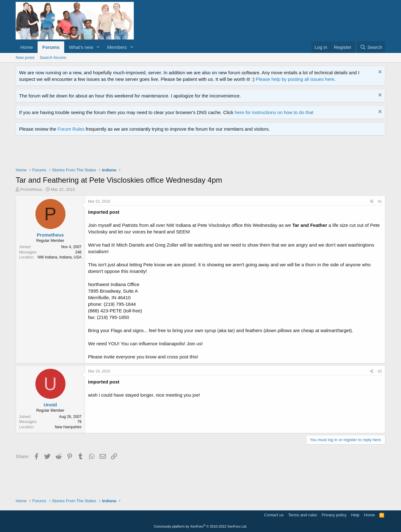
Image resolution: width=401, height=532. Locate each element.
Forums (51, 47)
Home (27, 47)
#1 (380, 201)
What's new (81, 47)
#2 (380, 371)
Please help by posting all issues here (295, 79)
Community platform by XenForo (200, 526)
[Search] (371, 47)
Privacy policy (334, 515)
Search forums (53, 57)
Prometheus (31, 189)
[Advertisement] (130, 153)
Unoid (50, 405)
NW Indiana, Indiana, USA (60, 257)
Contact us (274, 515)
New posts (25, 57)
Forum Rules (71, 129)
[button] (98, 47)
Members (117, 47)
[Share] (372, 202)
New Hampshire (68, 427)
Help (355, 515)
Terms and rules (303, 515)
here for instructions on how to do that (274, 112)
